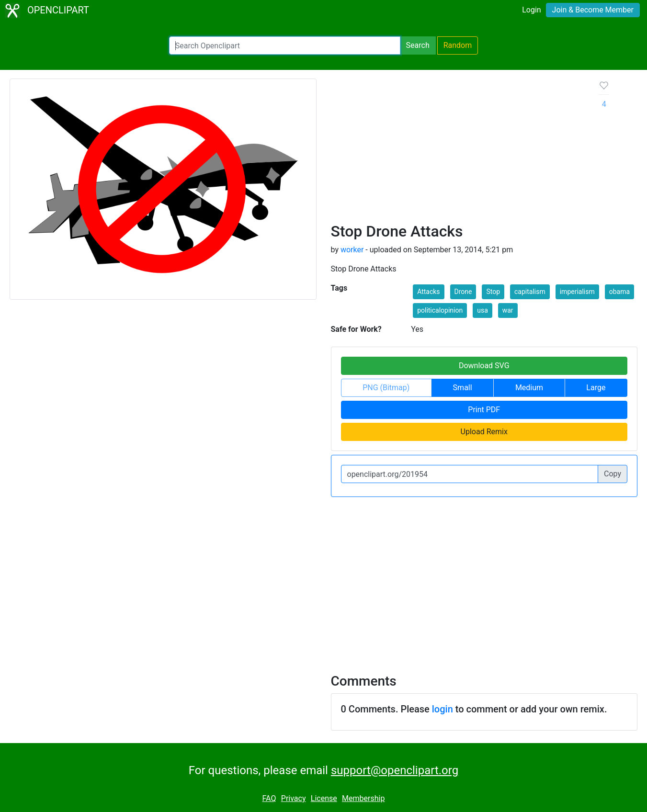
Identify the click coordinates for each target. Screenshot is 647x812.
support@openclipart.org (395, 770)
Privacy (294, 798)
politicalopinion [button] (440, 310)
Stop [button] (493, 292)
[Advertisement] (458, 150)
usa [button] (482, 310)
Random (458, 45)
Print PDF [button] (484, 410)
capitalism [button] (530, 292)
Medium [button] (529, 388)
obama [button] (619, 292)
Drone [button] (463, 292)
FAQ (269, 798)
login (443, 709)
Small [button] (463, 388)
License (324, 798)
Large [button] (596, 388)
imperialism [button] (577, 292)
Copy (613, 474)
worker (352, 250)
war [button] (508, 310)
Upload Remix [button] (484, 432)
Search (418, 45)
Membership (363, 798)
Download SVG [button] (484, 366)
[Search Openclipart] (285, 45)
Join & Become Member (593, 10)
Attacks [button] (428, 292)
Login (531, 10)
